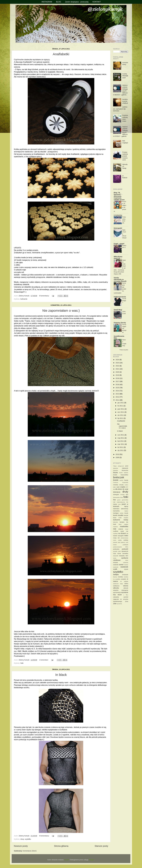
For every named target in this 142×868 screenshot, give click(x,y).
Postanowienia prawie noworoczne (125, 156)
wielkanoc (116, 586)
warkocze (116, 584)
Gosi (24, 250)
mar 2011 (121, 444)
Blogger (92, 860)
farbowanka (116, 497)
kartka (122, 513)
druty (22, 839)
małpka (126, 524)
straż (127, 560)
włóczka (116, 588)
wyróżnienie (117, 592)
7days (115, 466)
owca (115, 540)
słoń (127, 556)
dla (114, 489)
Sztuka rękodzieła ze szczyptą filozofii (120, 279)
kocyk (126, 513)
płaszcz (123, 542)
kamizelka (116, 511)
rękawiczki (125, 551)
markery (115, 527)
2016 (118, 385)
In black (61, 675)
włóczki (126, 588)
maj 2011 (121, 438)
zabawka (116, 597)
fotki (22, 663)
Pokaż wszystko (124, 350)
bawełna (116, 470)
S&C (20, 651)
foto (114, 500)
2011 (118, 400)
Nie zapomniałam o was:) (61, 311)
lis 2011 (121, 406)
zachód (126, 597)
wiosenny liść (42, 333)
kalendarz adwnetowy (121, 509)
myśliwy (115, 534)
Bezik (25, 651)
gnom (119, 500)
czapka (123, 487)
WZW (120, 595)
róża (115, 553)
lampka (122, 522)
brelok (116, 480)
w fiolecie (125, 177)
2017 (118, 381)
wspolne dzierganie (121, 590)
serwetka (125, 553)
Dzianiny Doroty (120, 323)
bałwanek (125, 468)
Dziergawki (118, 228)
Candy (126, 480)
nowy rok (116, 538)
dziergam (116, 494)
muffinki (116, 531)
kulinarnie (24, 299)
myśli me (124, 531)
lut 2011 (121, 447)
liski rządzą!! (125, 142)
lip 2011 (121, 418)
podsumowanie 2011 (121, 547)
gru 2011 (121, 403)
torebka (121, 577)
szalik (115, 569)
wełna (126, 584)
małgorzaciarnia (120, 297)
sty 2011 (121, 450)
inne (119, 504)
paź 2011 (121, 409)
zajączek (116, 599)
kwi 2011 (121, 441)
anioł (127, 466)
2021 (118, 369)
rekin (119, 551)
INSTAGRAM (47, 2)
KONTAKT (97, 2)
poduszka (116, 549)
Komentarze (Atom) (30, 851)
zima (127, 601)
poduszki (125, 549)
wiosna (126, 586)
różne (119, 553)
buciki (121, 480)
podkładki (125, 545)
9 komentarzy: (44, 836)
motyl (127, 529)
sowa (115, 558)
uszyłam (124, 579)
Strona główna (61, 846)
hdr (127, 502)
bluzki (121, 473)
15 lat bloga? (124, 301)
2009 (118, 457)
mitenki (121, 529)
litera (120, 524)
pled (119, 542)
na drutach (122, 533)
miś (115, 529)
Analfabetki (61, 54)
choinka (116, 485)
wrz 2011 (121, 412)
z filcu (126, 595)
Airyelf (67, 860)
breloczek (119, 477)
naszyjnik (121, 536)
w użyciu (124, 581)
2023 (118, 363)
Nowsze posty (21, 846)
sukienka (126, 563)
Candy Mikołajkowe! (125, 76)
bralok (115, 475)
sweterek (124, 567)
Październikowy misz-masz (125, 118)
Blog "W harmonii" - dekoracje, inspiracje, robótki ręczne (119, 196)
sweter (121, 565)
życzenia (119, 604)
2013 (118, 394)
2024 (118, 360)
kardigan (116, 513)
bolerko (126, 473)
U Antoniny (118, 215)
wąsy (121, 584)
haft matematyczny (119, 502)
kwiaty (126, 520)
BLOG (59, 2)
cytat (118, 487)
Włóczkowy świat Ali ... (118, 257)
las (127, 522)
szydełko (28, 839)
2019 (118, 375)
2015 (118, 388)
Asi (33, 632)
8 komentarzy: (44, 296)
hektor (115, 504)
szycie (126, 569)
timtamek (125, 575)
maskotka (124, 526)
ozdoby (126, 540)
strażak (115, 562)
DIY (127, 487)
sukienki (116, 565)
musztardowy (125, 63)
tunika (55, 680)
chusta (121, 485)
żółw (115, 604)
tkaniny (115, 577)
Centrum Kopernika (121, 482)
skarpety (122, 556)
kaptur (126, 511)
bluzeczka (125, 470)
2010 (118, 454)
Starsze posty (101, 846)
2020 (118, 372)
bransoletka (124, 475)
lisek (115, 524)
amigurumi (121, 466)
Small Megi (118, 310)
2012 (118, 397)
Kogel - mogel (119, 244)
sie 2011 (121, 415)
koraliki (121, 515)
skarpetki (116, 556)
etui (127, 494)
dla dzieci (119, 489)
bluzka (115, 473)
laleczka (115, 522)
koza (115, 518)
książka (126, 518)
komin (115, 515)
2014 (118, 391)
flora (122, 497)
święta (116, 574)
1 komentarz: (44, 660)
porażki (115, 551)
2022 (118, 366)
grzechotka (125, 500)
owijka (120, 540)
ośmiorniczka (124, 538)
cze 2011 (121, 435)
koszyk (126, 515)
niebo (126, 536)
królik (120, 518)
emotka (122, 495)
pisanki (115, 542)
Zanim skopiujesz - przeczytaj (77, 2)
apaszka (116, 468)
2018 (118, 378)
